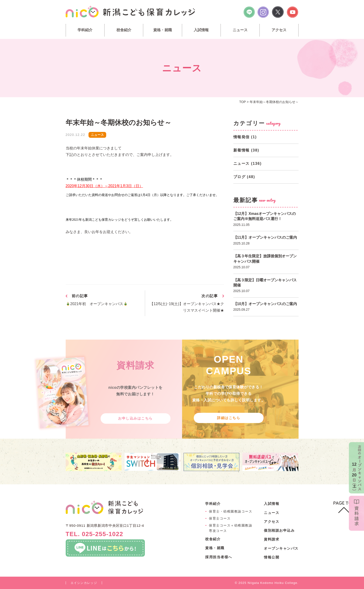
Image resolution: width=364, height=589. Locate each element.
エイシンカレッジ (84, 583)
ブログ (240, 177)
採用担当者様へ (219, 557)
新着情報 (242, 150)
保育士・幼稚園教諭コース (231, 511)
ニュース (240, 30)
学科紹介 (85, 30)
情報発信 (242, 137)
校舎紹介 (124, 30)
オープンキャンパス (281, 548)
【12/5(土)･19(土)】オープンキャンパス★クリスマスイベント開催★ (187, 307)
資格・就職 (163, 30)
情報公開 (272, 557)
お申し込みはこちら (135, 418)
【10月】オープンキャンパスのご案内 (265, 304)
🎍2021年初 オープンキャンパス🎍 (97, 304)
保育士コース (220, 518)
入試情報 (201, 30)
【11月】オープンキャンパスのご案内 (265, 237)
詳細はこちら (229, 418)
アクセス (279, 30)
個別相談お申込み (279, 530)
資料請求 (272, 539)
